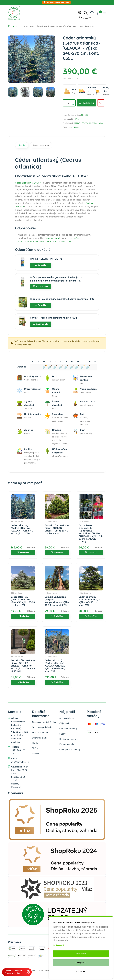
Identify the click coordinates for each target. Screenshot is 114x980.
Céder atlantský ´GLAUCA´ (29, 183)
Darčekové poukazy (69, 739)
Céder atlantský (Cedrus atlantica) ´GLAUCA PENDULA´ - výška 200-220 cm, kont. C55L (56, 666)
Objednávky (65, 723)
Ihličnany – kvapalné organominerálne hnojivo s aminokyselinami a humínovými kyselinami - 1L (56, 279)
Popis (22, 145)
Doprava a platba (40, 738)
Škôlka (35, 743)
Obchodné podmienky (42, 727)
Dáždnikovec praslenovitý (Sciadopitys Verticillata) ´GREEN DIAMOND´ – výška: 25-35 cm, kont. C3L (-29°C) (91, 533)
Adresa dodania (66, 718)
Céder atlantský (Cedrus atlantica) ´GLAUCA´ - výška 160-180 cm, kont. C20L (22, 529)
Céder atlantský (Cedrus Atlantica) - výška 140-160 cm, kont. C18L (89, 601)
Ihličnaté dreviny (17, 521)
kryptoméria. (74, 238)
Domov (13, 26)
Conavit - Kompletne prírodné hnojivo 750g (53, 318)
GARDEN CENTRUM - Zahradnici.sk (88, 123)
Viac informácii (58, 945)
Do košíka (86, 103)
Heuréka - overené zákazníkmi (58, 2)
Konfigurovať (81, 963)
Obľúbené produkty (68, 729)
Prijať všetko (81, 954)
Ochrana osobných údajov (44, 722)
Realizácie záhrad (40, 733)
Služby (35, 748)
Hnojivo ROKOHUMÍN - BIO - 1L (46, 259)
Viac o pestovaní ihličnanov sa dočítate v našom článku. (45, 242)
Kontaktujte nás (67, 744)
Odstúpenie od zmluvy (70, 750)
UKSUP (35, 754)
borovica (49, 238)
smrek (58, 238)
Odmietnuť (81, 972)
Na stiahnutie (41, 145)
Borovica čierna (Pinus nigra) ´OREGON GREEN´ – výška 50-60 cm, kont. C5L (57, 529)
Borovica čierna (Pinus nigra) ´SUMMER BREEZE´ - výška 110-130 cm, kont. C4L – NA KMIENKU (23, 666)
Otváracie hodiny (12, 973)
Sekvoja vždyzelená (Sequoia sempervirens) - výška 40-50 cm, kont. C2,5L (57, 601)
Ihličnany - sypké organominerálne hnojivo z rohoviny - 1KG (62, 299)
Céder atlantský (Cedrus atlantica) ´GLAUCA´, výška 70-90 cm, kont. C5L (23, 601)
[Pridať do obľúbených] (101, 103)
